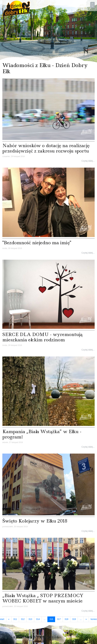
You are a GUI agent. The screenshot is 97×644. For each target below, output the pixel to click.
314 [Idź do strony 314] (38, 619)
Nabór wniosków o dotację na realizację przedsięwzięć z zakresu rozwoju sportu (46, 148)
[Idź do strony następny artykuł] (86, 619)
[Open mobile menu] (92, 5)
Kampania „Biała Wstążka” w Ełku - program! (42, 434)
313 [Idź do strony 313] (30, 619)
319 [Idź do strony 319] (74, 619)
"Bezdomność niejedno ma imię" (37, 243)
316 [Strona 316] (52, 619)
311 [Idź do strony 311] (15, 619)
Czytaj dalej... (88, 161)
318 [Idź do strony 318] (66, 619)
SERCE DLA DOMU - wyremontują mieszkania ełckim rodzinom (42, 337)
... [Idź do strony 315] (45, 619)
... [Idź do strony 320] (81, 619)
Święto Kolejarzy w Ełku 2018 (35, 521)
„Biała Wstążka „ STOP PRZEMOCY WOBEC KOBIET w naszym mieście (43, 598)
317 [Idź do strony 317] (59, 619)
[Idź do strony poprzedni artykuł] (9, 619)
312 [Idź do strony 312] (23, 619)
